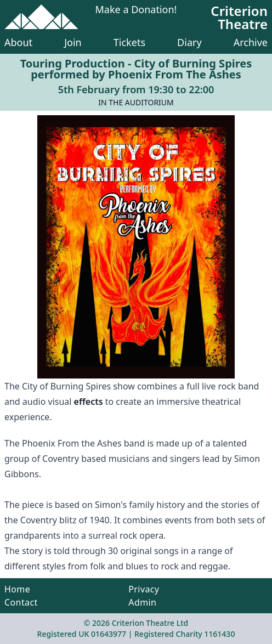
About (18, 42)
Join (73, 42)
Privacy (144, 589)
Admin (142, 602)
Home (17, 589)
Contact (21, 602)
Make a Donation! (136, 10)
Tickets (129, 42)
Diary (189, 42)
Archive (251, 42)
